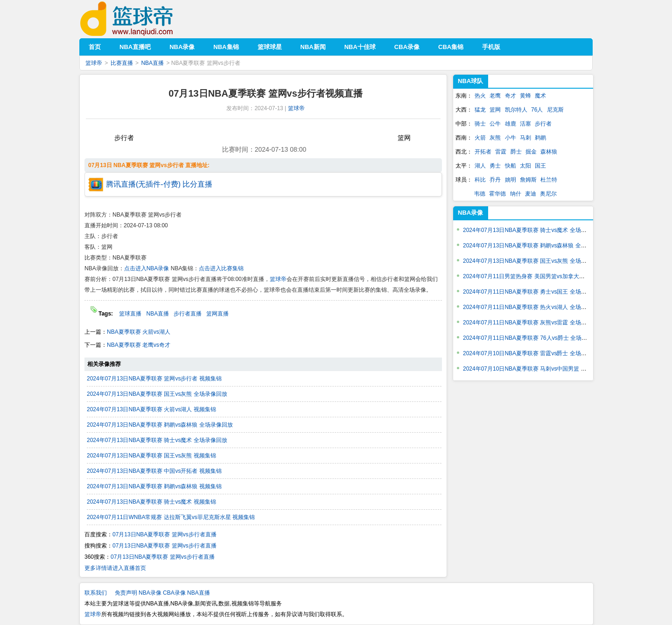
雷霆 (501, 152)
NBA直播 (152, 63)
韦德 (480, 194)
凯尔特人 (516, 110)
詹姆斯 (528, 180)
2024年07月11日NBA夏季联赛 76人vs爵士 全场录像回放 (533, 338)
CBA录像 (174, 593)
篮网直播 (217, 314)
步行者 (543, 124)
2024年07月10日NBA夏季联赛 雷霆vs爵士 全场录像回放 (533, 353)
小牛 (511, 138)
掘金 (531, 152)
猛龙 (480, 110)
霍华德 (497, 194)
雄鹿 (511, 124)
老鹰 (495, 96)
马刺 (525, 138)
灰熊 (495, 138)
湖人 (480, 166)
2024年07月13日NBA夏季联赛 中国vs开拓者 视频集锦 (154, 471)
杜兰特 (549, 180)
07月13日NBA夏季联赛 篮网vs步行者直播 (164, 534)
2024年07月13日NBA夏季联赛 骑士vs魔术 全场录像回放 (157, 440)
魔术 (540, 96)
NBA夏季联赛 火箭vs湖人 (139, 332)
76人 (537, 110)
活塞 (525, 124)
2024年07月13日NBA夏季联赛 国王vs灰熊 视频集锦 (151, 456)
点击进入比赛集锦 (221, 268)
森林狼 (549, 152)
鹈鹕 (540, 138)
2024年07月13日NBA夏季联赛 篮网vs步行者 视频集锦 (154, 379)
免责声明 (126, 593)
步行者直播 (188, 314)
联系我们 (96, 593)
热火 (480, 96)
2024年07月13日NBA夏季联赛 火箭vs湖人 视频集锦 (151, 409)
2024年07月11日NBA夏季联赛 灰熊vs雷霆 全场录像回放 (533, 323)
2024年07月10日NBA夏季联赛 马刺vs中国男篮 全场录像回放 (539, 369)
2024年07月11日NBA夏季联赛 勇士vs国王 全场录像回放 (533, 292)
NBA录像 (470, 213)
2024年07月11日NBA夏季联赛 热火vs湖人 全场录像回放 (533, 307)
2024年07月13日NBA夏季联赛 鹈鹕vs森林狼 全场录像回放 (160, 425)
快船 (511, 166)
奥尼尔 (548, 194)
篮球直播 (130, 314)
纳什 (516, 194)
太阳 (525, 166)
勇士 (495, 166)
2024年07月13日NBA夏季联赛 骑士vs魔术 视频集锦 (151, 502)
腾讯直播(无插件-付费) (143, 184)
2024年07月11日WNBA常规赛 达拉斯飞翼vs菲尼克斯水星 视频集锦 (171, 517)
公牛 (495, 124)
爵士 (516, 152)
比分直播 (197, 184)
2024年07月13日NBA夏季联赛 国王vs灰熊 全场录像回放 (157, 394)
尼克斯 (555, 110)
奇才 (511, 96)
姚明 (511, 180)
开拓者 (483, 152)
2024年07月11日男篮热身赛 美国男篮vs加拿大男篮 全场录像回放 (544, 276)
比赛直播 (122, 63)
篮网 (495, 110)
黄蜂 (525, 96)
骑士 (480, 124)
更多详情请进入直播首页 (115, 568)
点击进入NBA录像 (147, 268)
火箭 (480, 138)
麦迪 (531, 194)
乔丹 (495, 180)
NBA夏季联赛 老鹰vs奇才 (139, 345)
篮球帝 (141, 19)
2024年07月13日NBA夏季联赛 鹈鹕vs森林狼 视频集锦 (154, 486)
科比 (480, 180)
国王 (540, 166)
